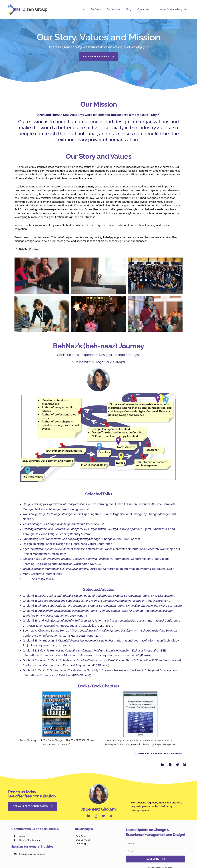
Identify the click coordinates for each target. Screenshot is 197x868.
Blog (133, 9)
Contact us (147, 9)
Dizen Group (35, 9)
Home (90, 9)
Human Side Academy (173, 9)
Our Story (103, 9)
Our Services (119, 9)
